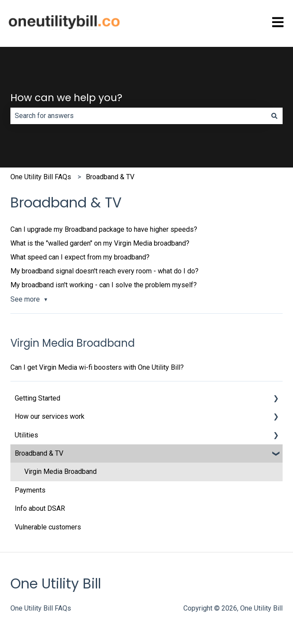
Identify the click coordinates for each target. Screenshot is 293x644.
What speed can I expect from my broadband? (80, 257)
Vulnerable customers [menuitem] (48, 527)
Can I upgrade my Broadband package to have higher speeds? (104, 229)
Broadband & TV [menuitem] (39, 453)
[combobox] (138, 116)
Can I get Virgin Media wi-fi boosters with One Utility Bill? (97, 367)
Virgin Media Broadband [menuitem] (60, 471)
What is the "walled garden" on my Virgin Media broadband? (100, 243)
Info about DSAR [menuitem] (40, 508)
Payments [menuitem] (30, 490)
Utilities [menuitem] (26, 435)
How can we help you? (66, 98)
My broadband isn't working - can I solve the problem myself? (104, 285)
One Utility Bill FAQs (41, 177)
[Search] (274, 116)
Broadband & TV (110, 177)
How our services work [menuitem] (50, 416)
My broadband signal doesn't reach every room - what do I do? (104, 271)
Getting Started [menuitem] (37, 398)
